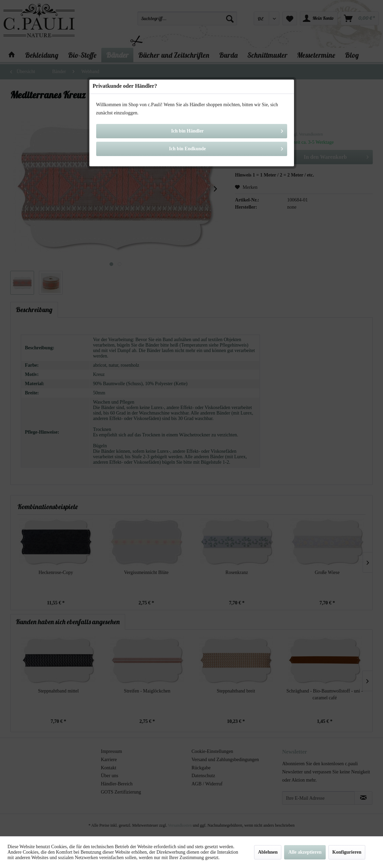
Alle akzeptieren (305, 852)
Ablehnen (268, 852)
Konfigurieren (347, 852)
